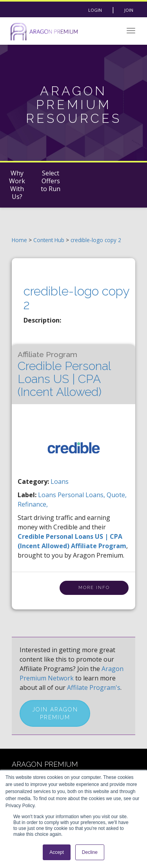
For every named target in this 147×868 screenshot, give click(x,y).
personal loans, (82, 495)
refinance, (33, 504)
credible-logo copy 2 (96, 240)
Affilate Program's (94, 687)
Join (129, 10)
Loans (60, 481)
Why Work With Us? (17, 185)
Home (19, 240)
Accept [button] (57, 852)
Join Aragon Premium (55, 713)
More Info (94, 588)
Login (95, 10)
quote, (117, 495)
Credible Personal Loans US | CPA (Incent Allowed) (64, 374)
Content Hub (49, 240)
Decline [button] (90, 852)
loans (48, 495)
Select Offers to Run (51, 181)
